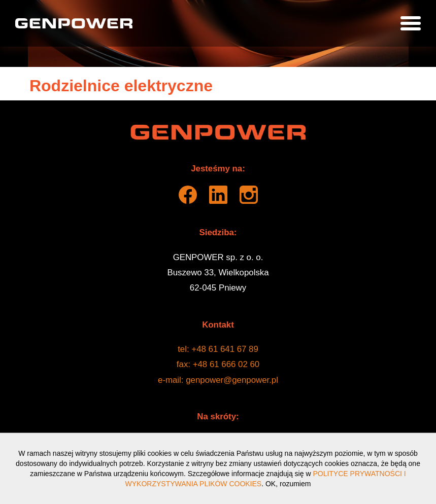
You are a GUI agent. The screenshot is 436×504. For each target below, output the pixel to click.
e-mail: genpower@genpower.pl (218, 380)
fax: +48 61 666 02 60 (218, 364)
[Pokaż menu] (411, 23)
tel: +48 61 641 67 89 (218, 349)
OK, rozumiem (288, 484)
